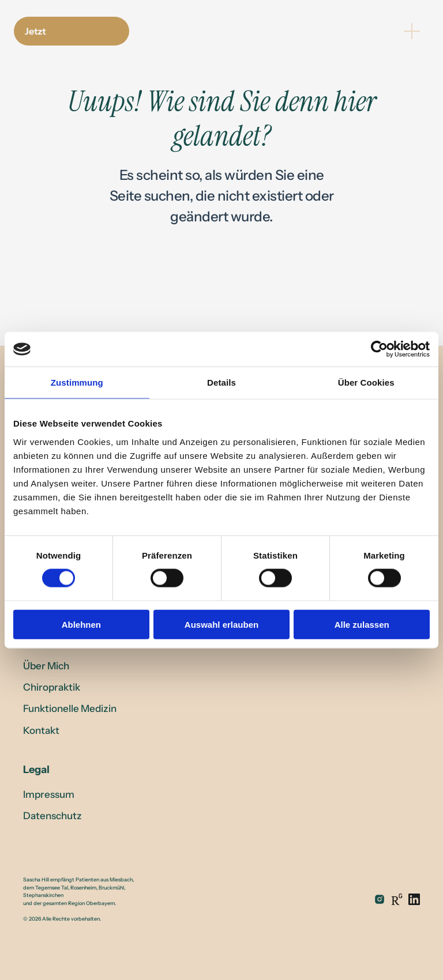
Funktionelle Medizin (70, 708)
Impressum (49, 794)
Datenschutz (52, 816)
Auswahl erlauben (221, 624)
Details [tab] (221, 382)
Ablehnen (81, 624)
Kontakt (41, 730)
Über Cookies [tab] (366, 382)
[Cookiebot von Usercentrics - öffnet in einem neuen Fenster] (379, 349)
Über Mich (46, 666)
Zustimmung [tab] (77, 382)
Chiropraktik (52, 687)
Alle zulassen (362, 624)
